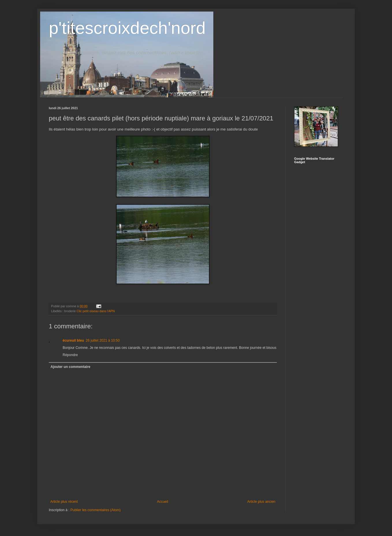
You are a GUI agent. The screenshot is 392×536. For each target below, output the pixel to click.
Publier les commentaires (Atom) (96, 510)
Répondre (70, 355)
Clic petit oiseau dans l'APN (96, 311)
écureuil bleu (73, 340)
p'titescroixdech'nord (127, 28)
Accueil (163, 502)
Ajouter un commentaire (70, 367)
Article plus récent (64, 502)
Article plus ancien (261, 502)
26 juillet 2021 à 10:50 (103, 340)
